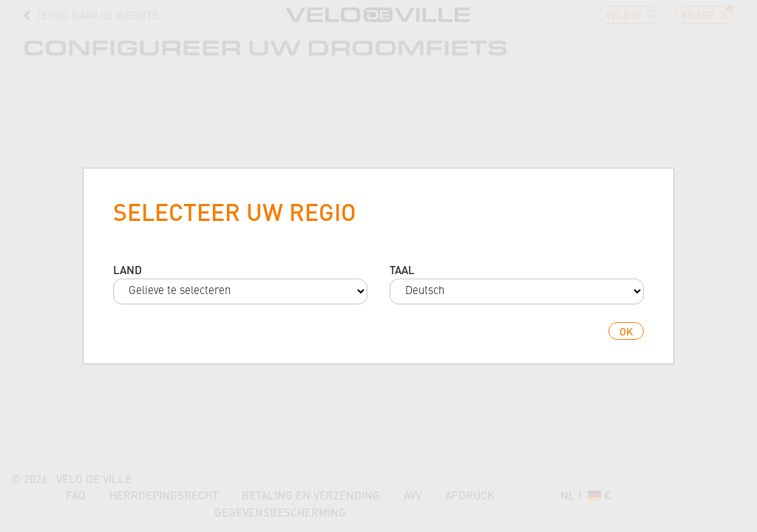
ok (626, 331)
